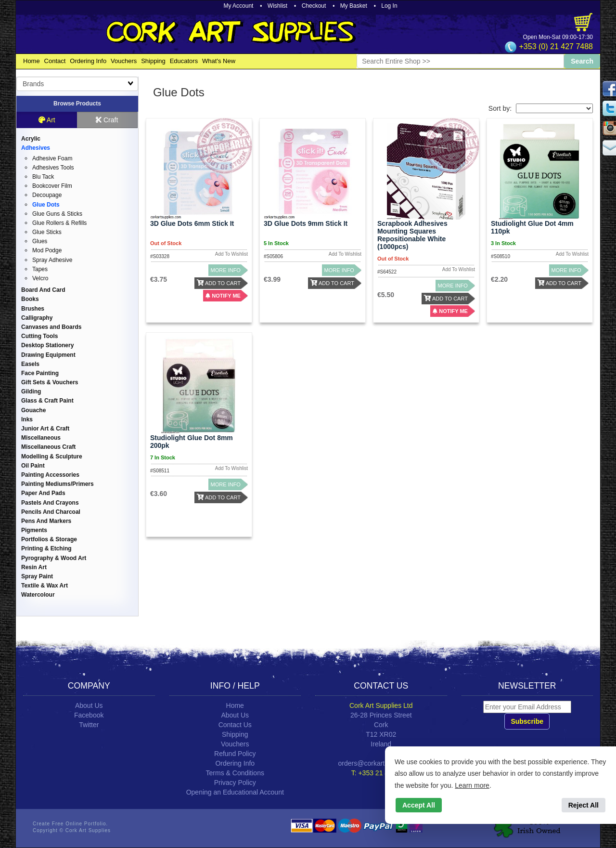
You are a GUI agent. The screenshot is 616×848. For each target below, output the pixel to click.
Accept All (419, 805)
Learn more (472, 785)
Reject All (584, 805)
